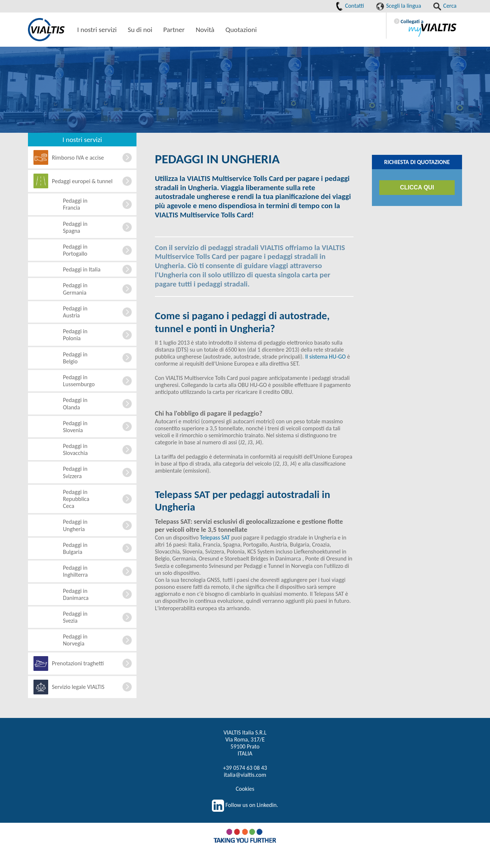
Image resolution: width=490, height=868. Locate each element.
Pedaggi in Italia (82, 269)
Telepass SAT (215, 538)
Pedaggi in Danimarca (76, 594)
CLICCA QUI (417, 187)
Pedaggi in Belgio (75, 358)
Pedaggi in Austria (75, 312)
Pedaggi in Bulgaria (75, 548)
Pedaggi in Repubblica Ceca (76, 499)
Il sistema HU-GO (325, 357)
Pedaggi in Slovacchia (75, 449)
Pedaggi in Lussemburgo (79, 381)
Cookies (245, 789)
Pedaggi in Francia (75, 204)
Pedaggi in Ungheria (75, 525)
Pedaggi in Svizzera (75, 472)
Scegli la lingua (399, 6)
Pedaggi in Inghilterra (75, 571)
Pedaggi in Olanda (75, 403)
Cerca (445, 6)
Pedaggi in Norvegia (75, 640)
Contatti (350, 6)
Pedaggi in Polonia (75, 335)
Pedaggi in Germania (75, 289)
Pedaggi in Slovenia (75, 427)
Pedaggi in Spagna (75, 227)
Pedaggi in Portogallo (75, 250)
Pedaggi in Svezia (75, 617)
